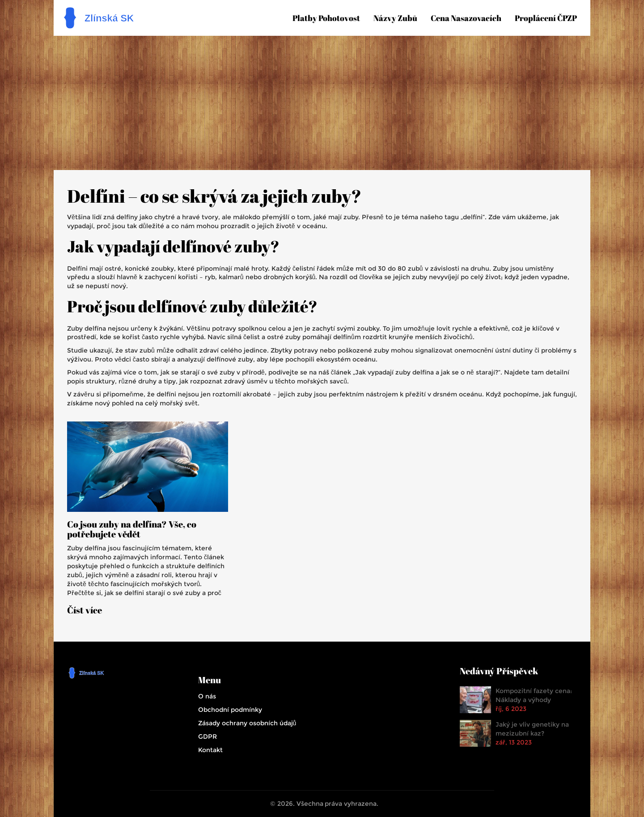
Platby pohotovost (326, 18)
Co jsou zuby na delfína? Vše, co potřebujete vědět (132, 529)
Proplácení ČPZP (546, 18)
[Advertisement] (322, 103)
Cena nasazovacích (466, 18)
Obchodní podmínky (230, 710)
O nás (207, 696)
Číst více (85, 610)
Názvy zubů (395, 18)
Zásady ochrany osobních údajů (247, 723)
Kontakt (210, 750)
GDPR (208, 736)
